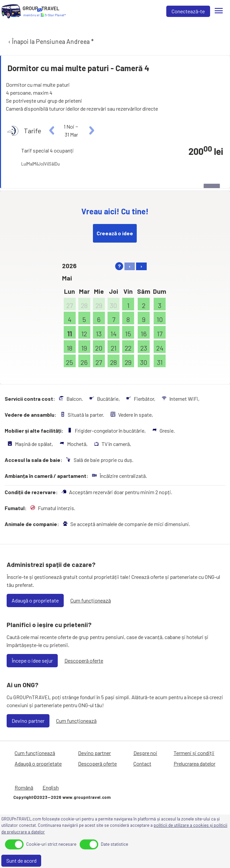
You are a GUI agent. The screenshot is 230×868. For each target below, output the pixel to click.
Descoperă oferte (84, 660)
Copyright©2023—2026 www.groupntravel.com (62, 797)
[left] (52, 131)
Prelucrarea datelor (194, 763)
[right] (91, 131)
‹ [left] (130, 266)
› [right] (141, 266)
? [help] (119, 266)
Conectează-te (188, 11)
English (51, 787)
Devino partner (28, 721)
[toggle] (14, 844)
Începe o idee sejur (32, 660)
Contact (142, 763)
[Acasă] (11, 11)
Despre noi (145, 753)
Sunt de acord (21, 861)
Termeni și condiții (194, 753)
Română (24, 787)
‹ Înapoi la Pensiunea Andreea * (50, 41)
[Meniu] (219, 11)
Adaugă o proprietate (35, 600)
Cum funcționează (91, 600)
